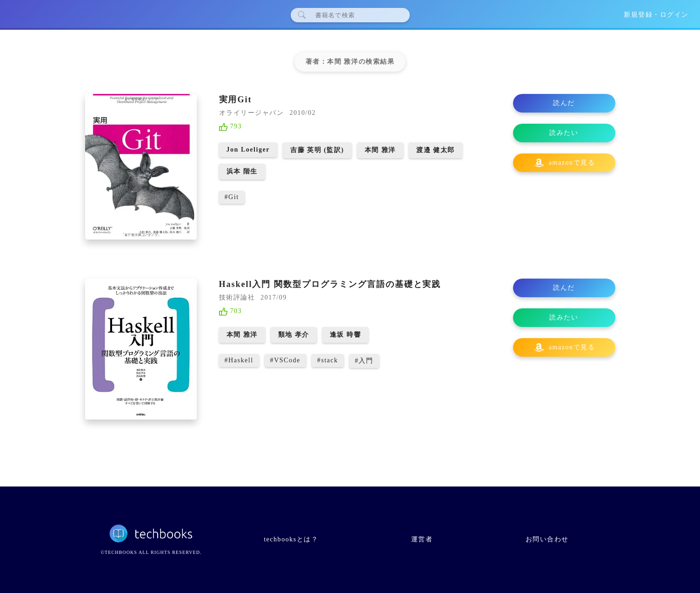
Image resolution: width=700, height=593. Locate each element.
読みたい (564, 133)
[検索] (353, 15)
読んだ (564, 103)
